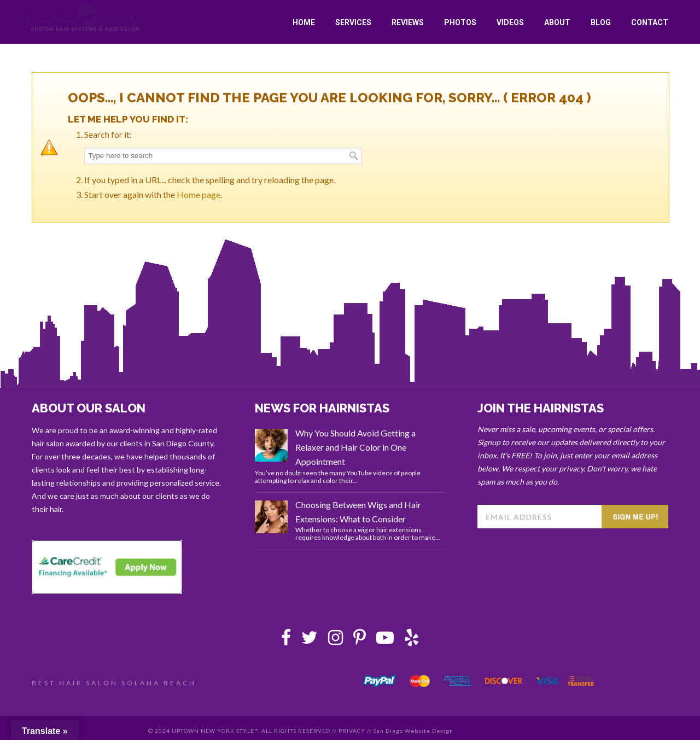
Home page (199, 194)
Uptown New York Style (86, 19)
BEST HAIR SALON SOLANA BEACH (114, 683)
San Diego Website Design (413, 731)
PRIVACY (352, 731)
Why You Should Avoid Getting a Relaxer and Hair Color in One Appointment (355, 447)
